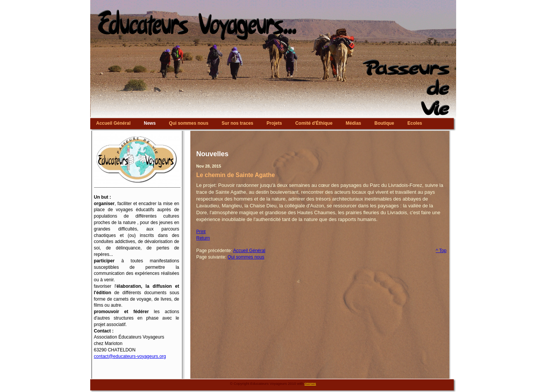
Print (201, 232)
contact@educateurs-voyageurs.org (130, 356)
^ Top (441, 251)
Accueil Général (249, 251)
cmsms (310, 383)
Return (203, 238)
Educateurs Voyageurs (273, 2)
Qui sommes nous (246, 257)
